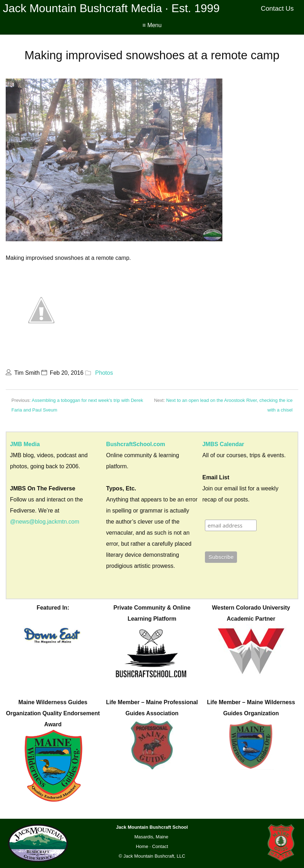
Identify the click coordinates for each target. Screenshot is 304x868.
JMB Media (25, 444)
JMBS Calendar (223, 444)
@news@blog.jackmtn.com (45, 522)
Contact (160, 846)
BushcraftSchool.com (136, 444)
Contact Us (277, 8)
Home (142, 846)
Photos (104, 373)
